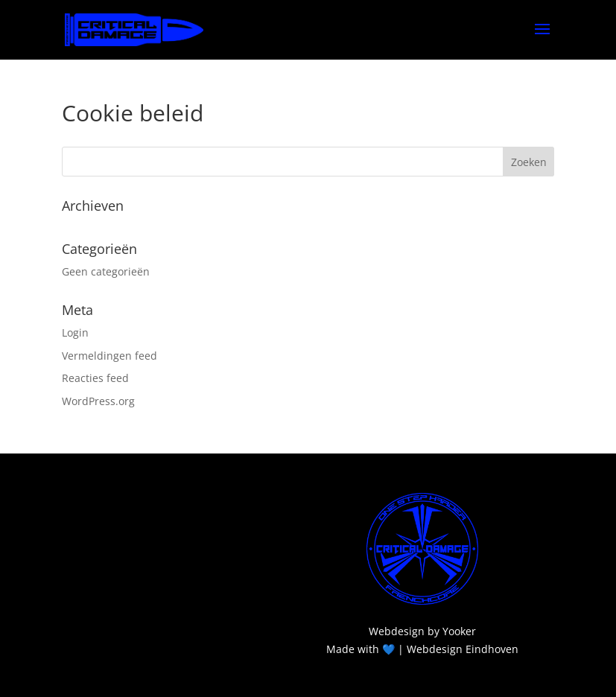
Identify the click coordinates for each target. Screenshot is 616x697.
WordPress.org (98, 401)
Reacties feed (95, 378)
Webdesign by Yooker (422, 631)
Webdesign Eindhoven (463, 649)
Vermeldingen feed (109, 356)
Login (75, 332)
